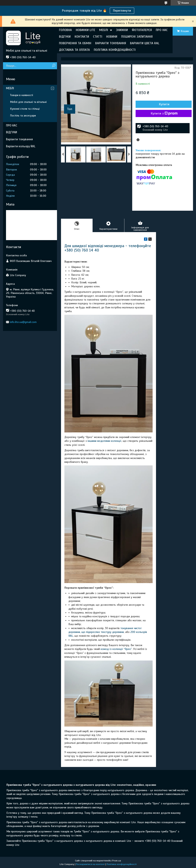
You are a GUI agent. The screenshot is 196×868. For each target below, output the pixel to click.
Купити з (164, 113)
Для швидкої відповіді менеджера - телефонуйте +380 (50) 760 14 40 (108, 248)
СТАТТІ (98, 37)
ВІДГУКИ (65, 37)
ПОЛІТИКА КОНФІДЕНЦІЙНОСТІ (115, 50)
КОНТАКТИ (82, 37)
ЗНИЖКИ (122, 30)
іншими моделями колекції (104, 441)
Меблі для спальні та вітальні (28, 102)
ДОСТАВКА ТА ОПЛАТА (74, 50)
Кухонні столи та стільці (25, 109)
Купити (164, 104)
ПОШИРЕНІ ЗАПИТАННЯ (137, 37)
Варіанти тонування (19, 139)
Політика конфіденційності (122, 864)
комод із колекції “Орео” (116, 649)
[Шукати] (53, 66)
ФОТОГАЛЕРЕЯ (142, 30)
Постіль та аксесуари (23, 116)
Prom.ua (117, 861)
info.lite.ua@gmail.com (23, 322)
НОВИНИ (112, 37)
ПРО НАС (162, 30)
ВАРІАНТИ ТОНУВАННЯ (111, 43)
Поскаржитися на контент (90, 864)
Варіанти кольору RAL (21, 146)
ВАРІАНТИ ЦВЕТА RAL (145, 43)
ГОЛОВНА (65, 30)
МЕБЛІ (104, 30)
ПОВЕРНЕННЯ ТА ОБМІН (75, 43)
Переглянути (122, 11)
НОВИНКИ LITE (85, 30)
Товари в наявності (21, 95)
